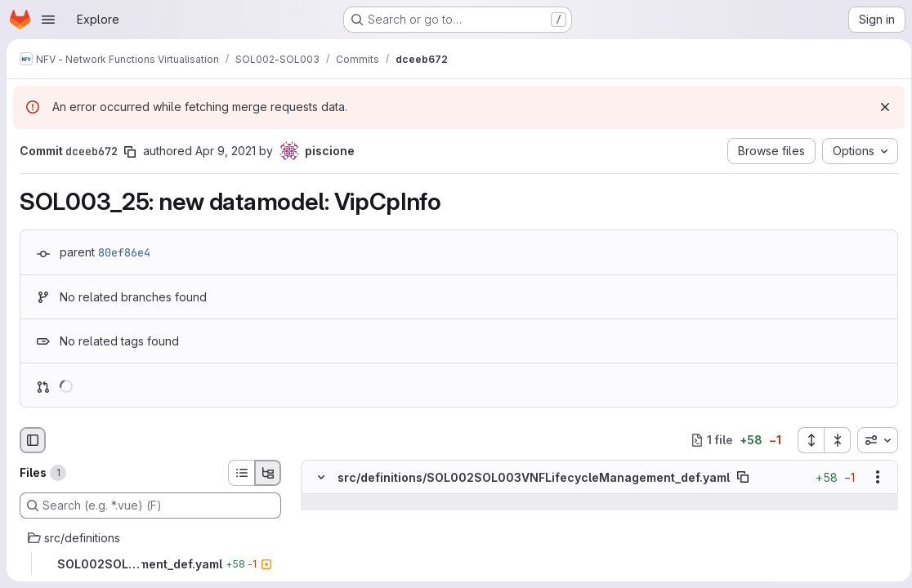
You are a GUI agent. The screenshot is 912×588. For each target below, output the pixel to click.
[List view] (241, 473)
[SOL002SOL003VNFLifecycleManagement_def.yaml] (150, 564)
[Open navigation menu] (48, 20)
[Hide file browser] (33, 440)
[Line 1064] (320, 519)
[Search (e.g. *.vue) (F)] (150, 506)
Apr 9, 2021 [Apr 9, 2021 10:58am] (226, 151)
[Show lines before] (342, 502)
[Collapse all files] (832, 440)
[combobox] (872, 440)
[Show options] (872, 477)
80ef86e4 (124, 252)
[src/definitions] (150, 538)
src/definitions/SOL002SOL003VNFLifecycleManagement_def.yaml (534, 477)
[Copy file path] (743, 477)
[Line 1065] (320, 535)
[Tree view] (268, 473)
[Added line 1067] (360, 568)
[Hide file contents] (321, 477)
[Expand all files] (805, 440)
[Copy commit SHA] (130, 152)
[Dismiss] (879, 107)
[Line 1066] (320, 551)
